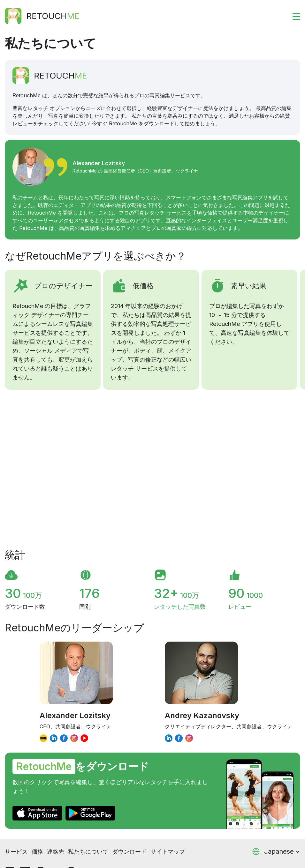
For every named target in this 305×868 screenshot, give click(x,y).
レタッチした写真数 (180, 607)
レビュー (240, 607)
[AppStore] (37, 813)
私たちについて (88, 852)
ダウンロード (129, 852)
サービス (16, 852)
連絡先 (56, 852)
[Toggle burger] (293, 16)
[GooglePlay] (90, 813)
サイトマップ (168, 852)
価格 (37, 852)
